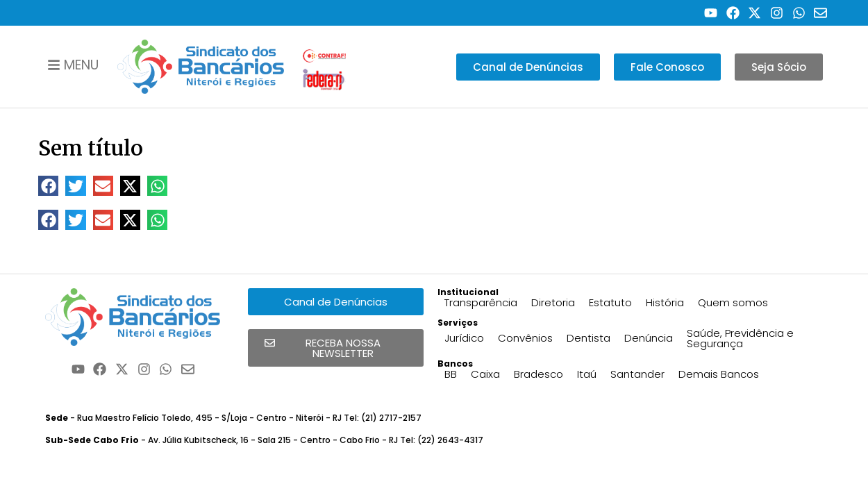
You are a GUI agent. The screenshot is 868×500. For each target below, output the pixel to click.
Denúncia (649, 338)
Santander (637, 374)
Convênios (525, 338)
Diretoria (553, 302)
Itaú (587, 374)
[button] (48, 186)
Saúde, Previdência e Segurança (740, 338)
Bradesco (539, 374)
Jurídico (464, 338)
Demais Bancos (719, 374)
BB (451, 374)
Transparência (481, 302)
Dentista (589, 338)
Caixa (485, 374)
